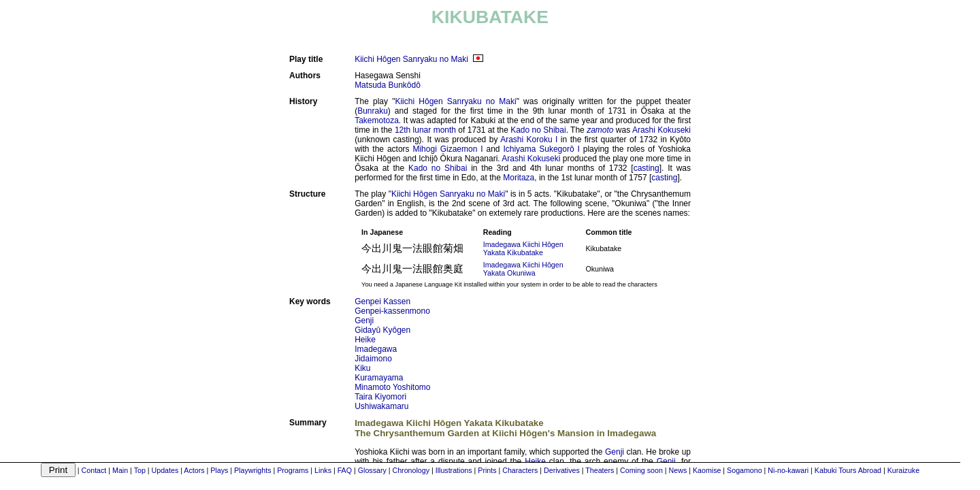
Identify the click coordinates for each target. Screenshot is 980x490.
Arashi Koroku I (529, 140)
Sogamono (745, 470)
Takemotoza (377, 120)
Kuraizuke (903, 470)
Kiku (362, 368)
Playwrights (252, 470)
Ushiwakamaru (381, 406)
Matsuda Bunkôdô (388, 85)
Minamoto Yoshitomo (392, 387)
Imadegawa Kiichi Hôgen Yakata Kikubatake (523, 248)
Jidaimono (373, 359)
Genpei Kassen (382, 301)
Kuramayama (379, 378)
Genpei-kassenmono (392, 311)
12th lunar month (425, 130)
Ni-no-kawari (788, 470)
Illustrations (454, 470)
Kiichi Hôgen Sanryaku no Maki (411, 59)
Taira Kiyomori (380, 397)
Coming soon (641, 470)
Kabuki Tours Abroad (848, 470)
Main (120, 470)
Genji (364, 321)
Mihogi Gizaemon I (447, 149)
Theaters (600, 470)
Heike (365, 340)
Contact (94, 470)
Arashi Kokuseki (661, 130)
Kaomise (707, 470)
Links (323, 470)
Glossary (372, 470)
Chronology (411, 470)
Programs (293, 470)
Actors (194, 470)
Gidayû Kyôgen (382, 330)
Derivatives (562, 470)
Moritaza (519, 178)
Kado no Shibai (538, 130)
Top (140, 470)
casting (647, 168)
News (678, 470)
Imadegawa (376, 349)
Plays (219, 470)
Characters (520, 470)
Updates (165, 470)
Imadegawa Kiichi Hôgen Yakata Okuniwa (523, 269)
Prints (487, 470)
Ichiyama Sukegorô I (541, 149)
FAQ (345, 470)
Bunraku (373, 111)
